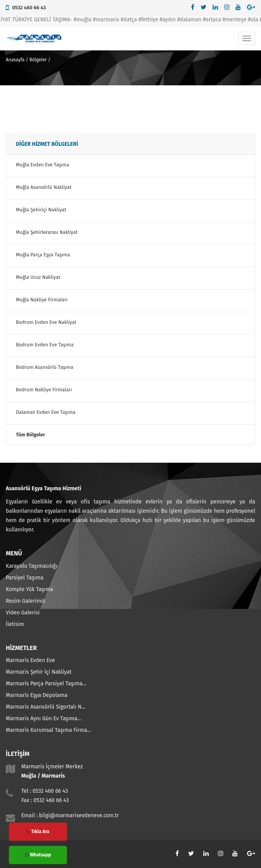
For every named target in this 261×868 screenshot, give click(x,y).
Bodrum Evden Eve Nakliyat (46, 322)
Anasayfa (15, 60)
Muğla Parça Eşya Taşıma (43, 255)
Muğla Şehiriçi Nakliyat (41, 210)
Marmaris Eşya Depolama (37, 695)
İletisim (15, 624)
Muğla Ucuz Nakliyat (38, 277)
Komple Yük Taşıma (29, 589)
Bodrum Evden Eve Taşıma (45, 345)
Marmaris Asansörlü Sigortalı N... (46, 707)
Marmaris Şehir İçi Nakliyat (39, 672)
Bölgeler (38, 60)
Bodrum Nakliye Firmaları (44, 390)
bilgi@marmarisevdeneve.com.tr (79, 815)
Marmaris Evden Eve (30, 660)
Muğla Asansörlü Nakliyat (44, 187)
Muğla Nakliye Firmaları (42, 300)
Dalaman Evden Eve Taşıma (46, 412)
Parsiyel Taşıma (25, 578)
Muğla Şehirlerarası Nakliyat (47, 232)
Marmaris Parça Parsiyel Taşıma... (46, 684)
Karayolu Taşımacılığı (32, 566)
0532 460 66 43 (29, 8)
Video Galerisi (23, 613)
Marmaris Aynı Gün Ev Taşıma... (44, 718)
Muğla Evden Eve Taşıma (43, 165)
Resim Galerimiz (25, 601)
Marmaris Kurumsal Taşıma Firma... (48, 730)
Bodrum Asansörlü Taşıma (45, 367)
